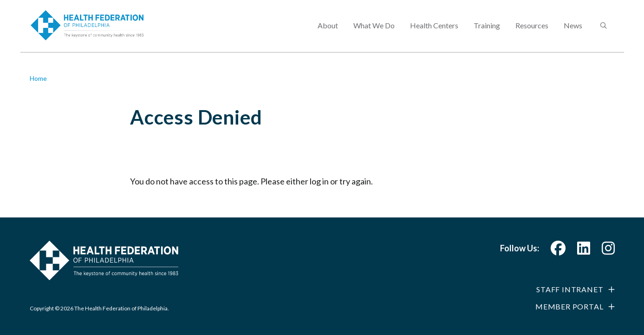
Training (487, 30)
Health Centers (434, 30)
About (328, 30)
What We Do (374, 30)
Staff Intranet (570, 289)
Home (38, 78)
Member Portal (569, 306)
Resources (532, 30)
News (573, 30)
